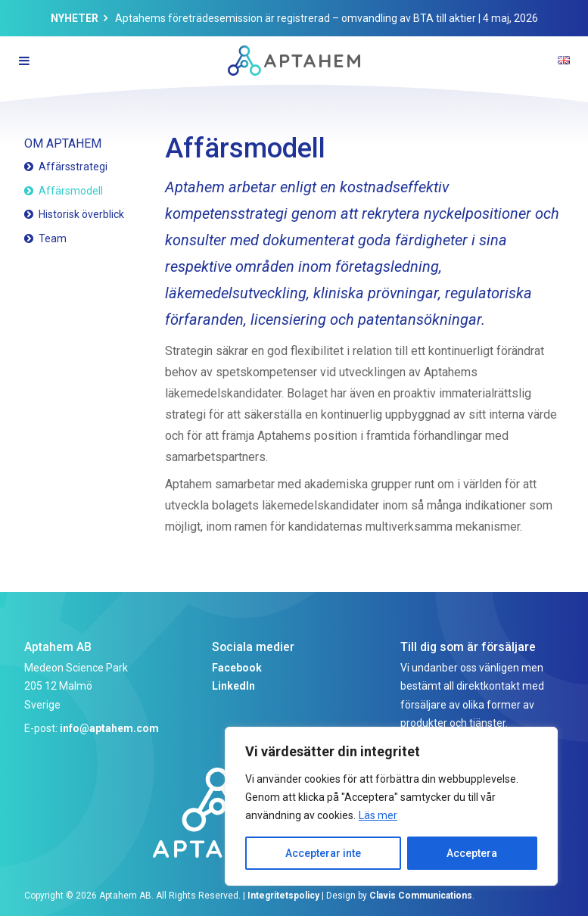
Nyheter (75, 18)
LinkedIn (233, 686)
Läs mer (378, 815)
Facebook (237, 668)
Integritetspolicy (283, 896)
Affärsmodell (71, 191)
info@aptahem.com (109, 728)
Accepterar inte (323, 853)
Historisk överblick (81, 214)
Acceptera (472, 853)
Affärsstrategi (73, 167)
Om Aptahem (63, 143)
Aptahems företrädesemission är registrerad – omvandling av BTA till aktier (296, 18)
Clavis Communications (421, 896)
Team (53, 238)
